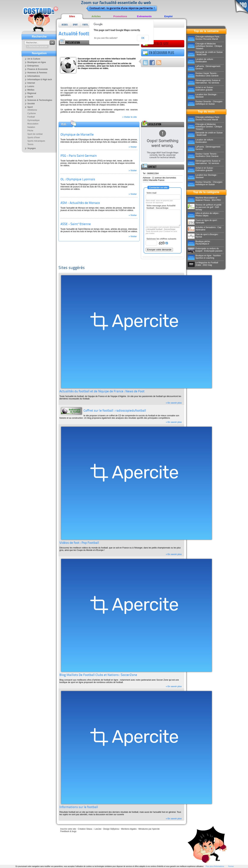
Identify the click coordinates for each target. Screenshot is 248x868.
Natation (31, 127)
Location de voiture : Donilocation (201, 60)
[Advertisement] (99, 51)
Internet (31, 83)
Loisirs (31, 86)
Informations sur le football (79, 807)
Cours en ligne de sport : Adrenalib (203, 221)
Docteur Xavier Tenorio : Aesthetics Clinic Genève (203, 75)
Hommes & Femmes (37, 73)
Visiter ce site (156, 44)
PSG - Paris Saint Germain (79, 156)
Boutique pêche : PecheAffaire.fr (199, 243)
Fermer (231, 866)
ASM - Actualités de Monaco (80, 203)
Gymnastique (33, 120)
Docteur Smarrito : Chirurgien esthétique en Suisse (205, 103)
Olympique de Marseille (77, 135)
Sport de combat (35, 134)
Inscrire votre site (68, 829)
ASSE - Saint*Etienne (76, 224)
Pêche (30, 131)
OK (143, 38)
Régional (32, 93)
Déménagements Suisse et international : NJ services (204, 82)
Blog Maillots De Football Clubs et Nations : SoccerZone (98, 675)
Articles (96, 16)
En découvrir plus (158, 53)
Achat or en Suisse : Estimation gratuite (201, 89)
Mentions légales (129, 829)
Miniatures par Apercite (149, 829)
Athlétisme (32, 110)
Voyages (32, 148)
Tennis (30, 144)
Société (31, 104)
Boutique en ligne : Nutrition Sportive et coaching (204, 257)
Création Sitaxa (85, 829)
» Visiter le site (130, 117)
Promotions (120, 16)
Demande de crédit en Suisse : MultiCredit (205, 53)
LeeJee (98, 829)
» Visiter (133, 147)
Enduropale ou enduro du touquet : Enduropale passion (205, 250)
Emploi (168, 16)
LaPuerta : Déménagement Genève (204, 67)
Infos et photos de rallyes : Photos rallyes (204, 214)
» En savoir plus (174, 403)
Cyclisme (32, 113)
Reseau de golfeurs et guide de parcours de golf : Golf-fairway (205, 207)
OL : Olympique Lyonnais (78, 180)
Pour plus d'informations (215, 866)
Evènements (144, 16)
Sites (72, 16)
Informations (34, 76)
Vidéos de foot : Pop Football (79, 543)
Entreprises (33, 66)
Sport (75, 25)
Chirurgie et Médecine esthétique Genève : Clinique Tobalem (205, 46)
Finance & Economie (38, 69)
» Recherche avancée (37, 46)
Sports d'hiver (34, 137)
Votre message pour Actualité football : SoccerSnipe (161, 207)
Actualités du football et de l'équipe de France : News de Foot (102, 392)
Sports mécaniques (36, 141)
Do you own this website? (106, 38)
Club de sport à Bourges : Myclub (203, 236)
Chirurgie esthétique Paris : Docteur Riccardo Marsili (204, 38)
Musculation (33, 124)
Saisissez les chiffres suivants (161, 239)
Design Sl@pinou (111, 829)
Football (86, 25)
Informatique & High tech (40, 80)
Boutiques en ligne (37, 62)
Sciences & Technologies (40, 100)
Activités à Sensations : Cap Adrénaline (204, 229)
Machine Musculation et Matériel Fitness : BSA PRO (204, 199)
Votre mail (151, 193)
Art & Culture (34, 59)
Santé (30, 97)
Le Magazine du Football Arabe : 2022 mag (203, 264)
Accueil (65, 25)
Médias (31, 90)
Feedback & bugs (68, 831)
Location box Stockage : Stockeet (203, 96)
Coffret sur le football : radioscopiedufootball (115, 411)
